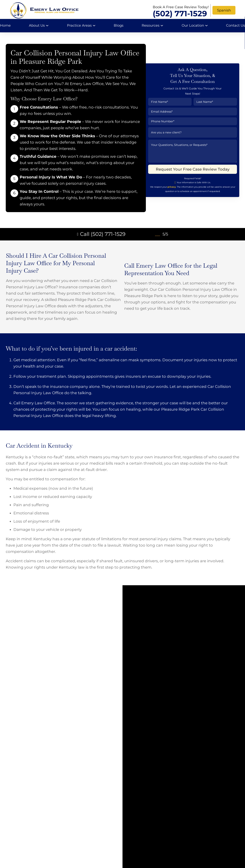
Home (5, 25)
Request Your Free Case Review (163, 759)
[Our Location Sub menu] (206, 26)
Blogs (119, 25)
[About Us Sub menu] (47, 26)
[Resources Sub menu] (162, 26)
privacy (169, 195)
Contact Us (236, 25)
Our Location (193, 25)
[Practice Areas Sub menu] (94, 26)
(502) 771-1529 (180, 13)
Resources (151, 25)
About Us (37, 25)
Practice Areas (79, 25)
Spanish (224, 10)
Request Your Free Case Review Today (190, 177)
